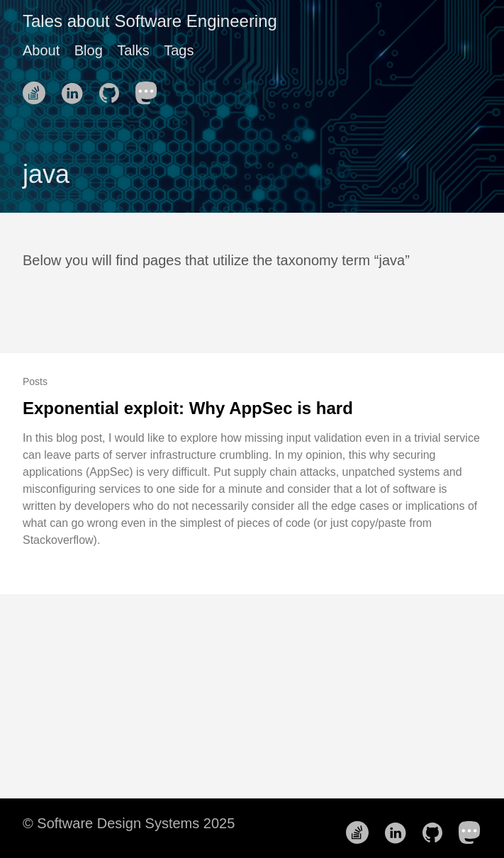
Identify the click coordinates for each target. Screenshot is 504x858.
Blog (89, 50)
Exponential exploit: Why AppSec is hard (188, 408)
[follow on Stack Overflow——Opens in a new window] (38, 89)
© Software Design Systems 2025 (129, 823)
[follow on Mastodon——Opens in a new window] (151, 89)
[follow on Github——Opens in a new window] (113, 89)
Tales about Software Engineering (150, 21)
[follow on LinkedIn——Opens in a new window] (76, 89)
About (41, 50)
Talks (133, 50)
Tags (179, 50)
